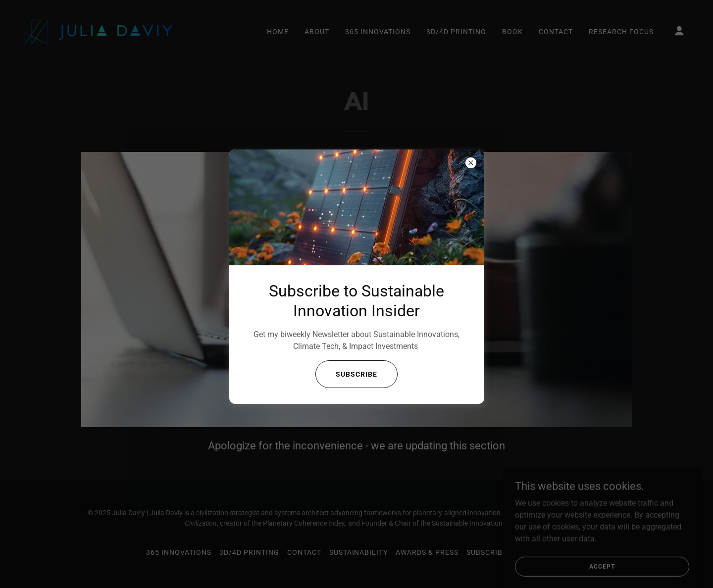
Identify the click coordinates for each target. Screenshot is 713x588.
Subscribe (356, 374)
